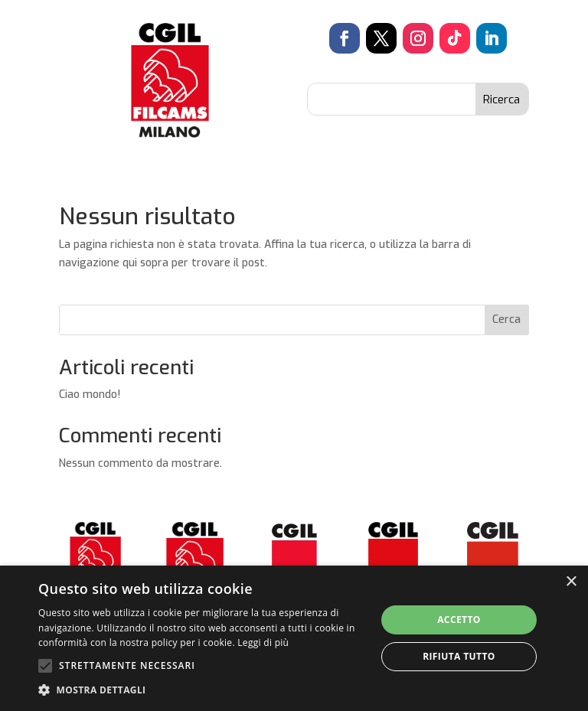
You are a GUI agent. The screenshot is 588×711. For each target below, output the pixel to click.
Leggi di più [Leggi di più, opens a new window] (263, 643)
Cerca (506, 320)
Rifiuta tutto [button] (459, 656)
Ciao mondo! (90, 395)
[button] (202, 690)
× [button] (571, 582)
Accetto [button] (459, 620)
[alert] (294, 638)
